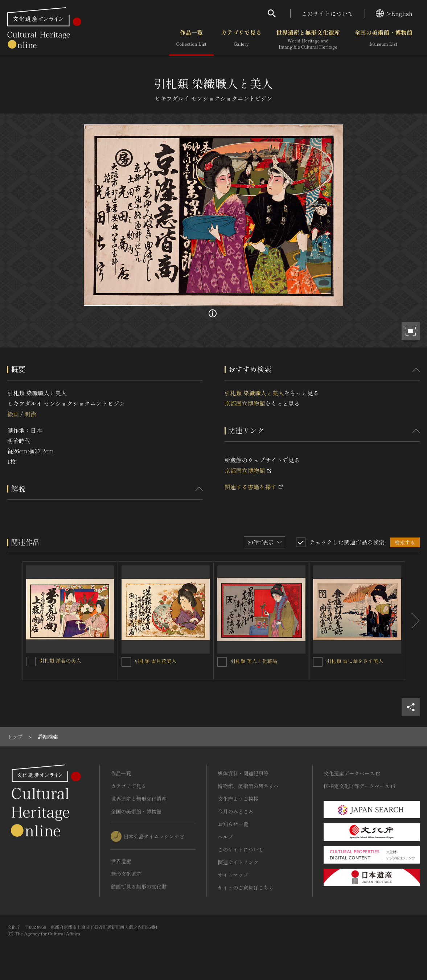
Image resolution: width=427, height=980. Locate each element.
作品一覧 (191, 40)
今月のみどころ (235, 811)
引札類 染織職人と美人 (254, 393)
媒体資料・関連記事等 (243, 773)
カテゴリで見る (241, 40)
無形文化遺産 (126, 874)
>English (394, 13)
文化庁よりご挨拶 (238, 799)
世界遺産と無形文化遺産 (308, 40)
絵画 (13, 414)
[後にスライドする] (412, 621)
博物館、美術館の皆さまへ (248, 786)
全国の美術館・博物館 (383, 40)
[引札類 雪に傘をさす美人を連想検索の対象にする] (318, 662)
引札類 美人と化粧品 (254, 661)
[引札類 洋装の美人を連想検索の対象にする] (31, 662)
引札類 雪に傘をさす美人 (355, 661)
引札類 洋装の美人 (60, 660)
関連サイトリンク (238, 862)
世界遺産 (121, 861)
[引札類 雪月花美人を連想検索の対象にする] (126, 662)
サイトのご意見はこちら (246, 888)
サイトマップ (233, 875)
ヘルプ (225, 837)
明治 (30, 414)
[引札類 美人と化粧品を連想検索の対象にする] (222, 662)
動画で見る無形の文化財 (139, 886)
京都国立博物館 (245, 403)
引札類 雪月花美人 (156, 661)
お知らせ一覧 (233, 824)
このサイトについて (328, 13)
